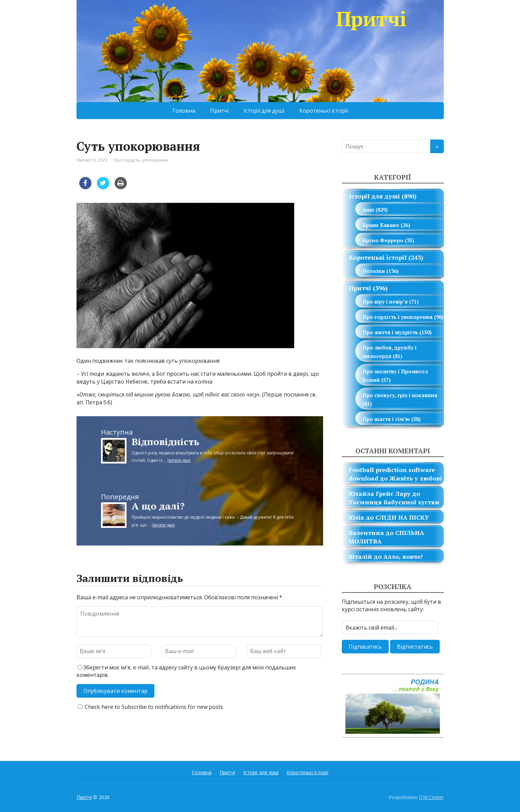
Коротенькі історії (324, 111)
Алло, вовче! (403, 556)
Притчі (390, 19)
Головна (184, 111)
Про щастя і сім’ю (386, 419)
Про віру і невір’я (385, 302)
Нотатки (374, 271)
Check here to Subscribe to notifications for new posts (150, 707)
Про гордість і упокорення (141, 160)
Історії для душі (264, 111)
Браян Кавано (381, 225)
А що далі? (158, 506)
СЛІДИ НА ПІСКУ (402, 517)
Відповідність (165, 442)
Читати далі (179, 460)
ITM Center (431, 797)
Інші (368, 210)
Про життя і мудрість (390, 332)
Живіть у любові (416, 478)
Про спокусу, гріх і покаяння (400, 395)
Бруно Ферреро (383, 240)
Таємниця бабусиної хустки (394, 502)
